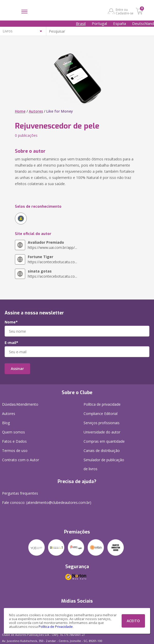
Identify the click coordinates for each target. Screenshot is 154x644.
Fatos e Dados (14, 441)
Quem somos (13, 432)
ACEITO (133, 621)
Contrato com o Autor (21, 460)
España (120, 23)
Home (20, 111)
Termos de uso (15, 451)
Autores (36, 111)
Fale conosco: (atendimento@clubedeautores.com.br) (47, 502)
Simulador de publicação (104, 465)
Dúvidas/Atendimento (20, 404)
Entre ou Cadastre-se (125, 11)
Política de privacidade (102, 404)
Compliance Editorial (101, 414)
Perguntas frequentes (20, 493)
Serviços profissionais (102, 423)
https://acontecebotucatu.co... (52, 259)
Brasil (81, 23)
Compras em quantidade (104, 441)
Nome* (11, 322)
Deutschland (143, 23)
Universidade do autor (102, 432)
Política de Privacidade (56, 627)
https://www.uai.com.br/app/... (52, 245)
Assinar (17, 369)
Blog (6, 423)
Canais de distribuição (102, 451)
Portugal (99, 23)
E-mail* (11, 343)
